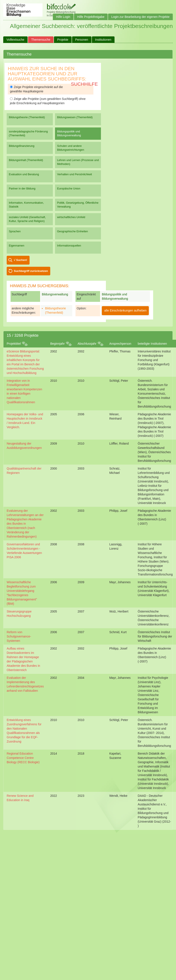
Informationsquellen (69, 246)
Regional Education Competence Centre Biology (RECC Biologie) (23, 758)
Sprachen (15, 231)
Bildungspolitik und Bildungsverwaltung (69, 133)
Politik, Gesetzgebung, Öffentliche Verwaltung (78, 205)
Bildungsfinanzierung (22, 146)
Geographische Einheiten (73, 231)
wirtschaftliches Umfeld (71, 217)
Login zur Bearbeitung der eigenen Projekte (140, 17)
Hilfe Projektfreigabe (91, 17)
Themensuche (41, 40)
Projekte (63, 40)
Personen (82, 40)
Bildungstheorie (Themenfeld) (27, 117)
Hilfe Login (63, 17)
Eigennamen (17, 246)
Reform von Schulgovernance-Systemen (19, 636)
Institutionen (103, 40)
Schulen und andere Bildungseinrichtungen (71, 148)
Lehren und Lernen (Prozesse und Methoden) (78, 162)
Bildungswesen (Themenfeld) (75, 117)
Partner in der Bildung (22, 188)
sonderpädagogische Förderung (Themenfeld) (28, 133)
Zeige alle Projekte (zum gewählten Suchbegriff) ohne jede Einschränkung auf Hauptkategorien (48, 101)
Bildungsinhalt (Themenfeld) (26, 160)
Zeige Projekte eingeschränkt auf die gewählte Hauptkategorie (36, 89)
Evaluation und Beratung (24, 174)
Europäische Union (69, 188)
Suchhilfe (84, 84)
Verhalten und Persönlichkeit (75, 174)
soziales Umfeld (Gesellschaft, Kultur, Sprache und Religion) (27, 219)
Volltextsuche (15, 40)
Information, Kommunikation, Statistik (26, 205)
